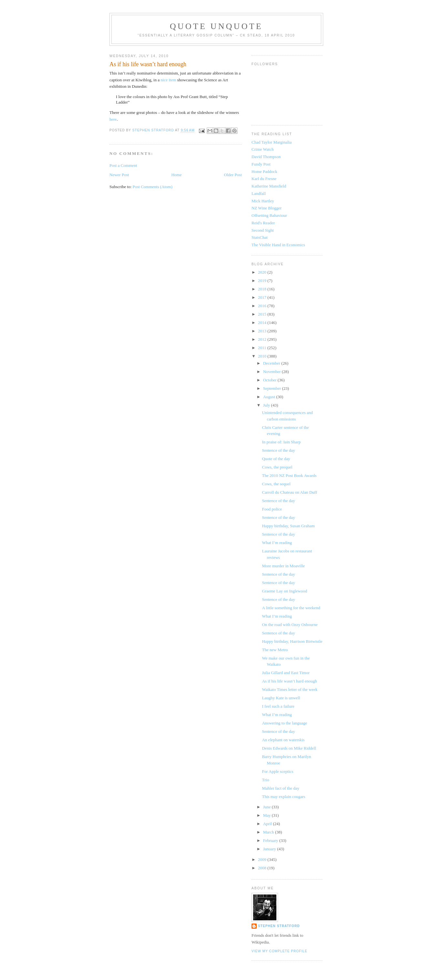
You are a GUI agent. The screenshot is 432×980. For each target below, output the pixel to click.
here (113, 119)
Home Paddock (264, 172)
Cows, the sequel (276, 484)
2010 (263, 356)
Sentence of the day (278, 450)
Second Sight (263, 230)
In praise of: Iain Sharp (281, 442)
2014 (263, 323)
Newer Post (119, 175)
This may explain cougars (283, 797)
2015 (263, 314)
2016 (263, 306)
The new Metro (275, 650)
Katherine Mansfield (269, 186)
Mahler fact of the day (281, 788)
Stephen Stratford (279, 926)
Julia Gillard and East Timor (286, 673)
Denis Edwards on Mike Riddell (289, 748)
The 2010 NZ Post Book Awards (289, 475)
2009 (263, 859)
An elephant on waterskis (283, 740)
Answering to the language (284, 723)
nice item (169, 80)
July (267, 405)
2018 (263, 289)
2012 (263, 339)
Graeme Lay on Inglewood (284, 591)
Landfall (259, 193)
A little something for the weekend (291, 608)
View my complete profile (279, 951)
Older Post (233, 175)
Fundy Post (261, 164)
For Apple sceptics (278, 771)
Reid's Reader (263, 223)
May (267, 815)
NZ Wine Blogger (267, 208)
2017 (263, 297)
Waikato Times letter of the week (290, 689)
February (271, 840)
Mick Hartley (263, 201)
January (270, 849)
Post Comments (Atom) (153, 187)
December (272, 363)
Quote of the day (276, 459)
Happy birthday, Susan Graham (288, 526)
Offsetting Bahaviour (269, 215)
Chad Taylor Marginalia (272, 142)
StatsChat (260, 237)
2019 (263, 281)
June (267, 807)
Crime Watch (262, 149)
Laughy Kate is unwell (281, 698)
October (270, 380)
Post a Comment (123, 165)
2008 (263, 868)
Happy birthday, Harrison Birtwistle (292, 641)
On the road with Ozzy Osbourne (290, 625)
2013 (263, 331)
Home (177, 175)
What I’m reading (277, 543)
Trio (265, 780)
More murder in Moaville (283, 566)
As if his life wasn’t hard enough (289, 681)
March (269, 832)
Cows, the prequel (277, 467)
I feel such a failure (278, 706)
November (273, 372)
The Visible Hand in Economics (278, 245)
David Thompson (266, 157)
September (273, 388)
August (270, 397)
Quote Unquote (216, 26)
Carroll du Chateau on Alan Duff (289, 492)
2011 (263, 348)
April (268, 824)
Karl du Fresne (264, 179)
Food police (272, 509)
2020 (263, 272)
